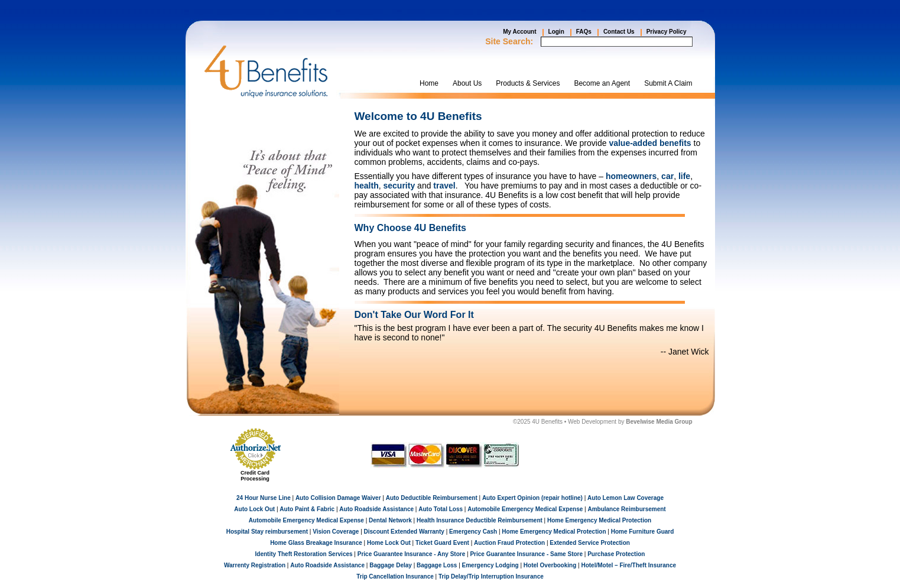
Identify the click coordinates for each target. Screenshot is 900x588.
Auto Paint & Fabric (307, 509)
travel (444, 186)
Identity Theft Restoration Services (304, 554)
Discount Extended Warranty (404, 532)
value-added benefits (650, 143)
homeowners (631, 176)
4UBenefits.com (266, 72)
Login (556, 32)
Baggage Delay (391, 565)
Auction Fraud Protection (509, 543)
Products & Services (528, 83)
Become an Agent (602, 83)
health (367, 186)
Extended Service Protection (590, 543)
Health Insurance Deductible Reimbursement (480, 520)
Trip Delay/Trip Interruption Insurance (491, 576)
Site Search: (509, 41)
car (667, 176)
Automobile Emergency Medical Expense (525, 509)
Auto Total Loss (441, 509)
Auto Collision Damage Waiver (338, 498)
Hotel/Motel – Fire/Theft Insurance (628, 565)
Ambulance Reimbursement (626, 509)
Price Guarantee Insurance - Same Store (526, 554)
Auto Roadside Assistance (376, 509)
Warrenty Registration (255, 565)
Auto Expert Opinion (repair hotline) (532, 498)
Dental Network (390, 520)
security (399, 186)
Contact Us (619, 32)
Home (429, 83)
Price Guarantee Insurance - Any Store (411, 554)
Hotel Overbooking (550, 565)
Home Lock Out (389, 543)
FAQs (584, 32)
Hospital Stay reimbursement (267, 532)
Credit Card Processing (255, 476)
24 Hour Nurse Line (264, 498)
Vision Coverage (336, 532)
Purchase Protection (616, 554)
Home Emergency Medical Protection (599, 520)
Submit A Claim (668, 83)
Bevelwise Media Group (659, 422)
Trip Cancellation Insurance (395, 576)
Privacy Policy (667, 32)
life (684, 176)
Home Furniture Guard (643, 532)
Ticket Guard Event (442, 543)
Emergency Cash (473, 532)
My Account (519, 32)
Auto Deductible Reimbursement (432, 498)
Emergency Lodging (490, 565)
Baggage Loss (437, 565)
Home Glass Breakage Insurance (316, 543)
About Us (467, 83)
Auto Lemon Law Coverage (626, 498)
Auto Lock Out (254, 509)
